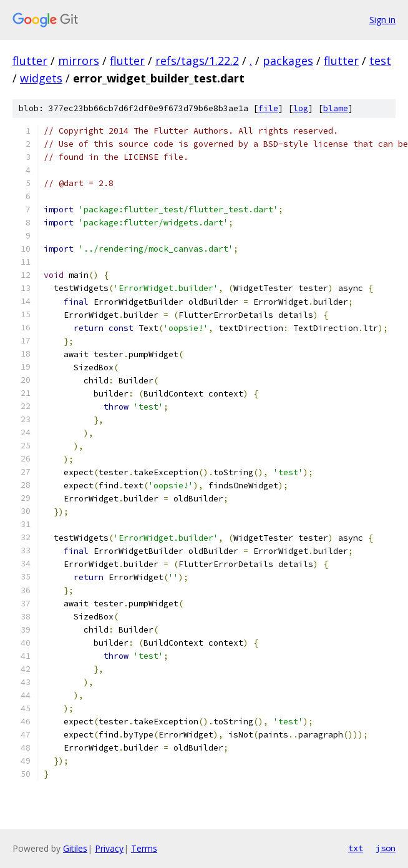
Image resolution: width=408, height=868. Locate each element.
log (301, 108)
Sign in (382, 20)
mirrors (79, 61)
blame (336, 108)
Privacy (109, 848)
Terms (144, 848)
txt (356, 848)
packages (288, 61)
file (268, 108)
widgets (41, 78)
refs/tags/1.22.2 (197, 61)
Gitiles (75, 848)
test (380, 61)
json (386, 848)
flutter (30, 61)
